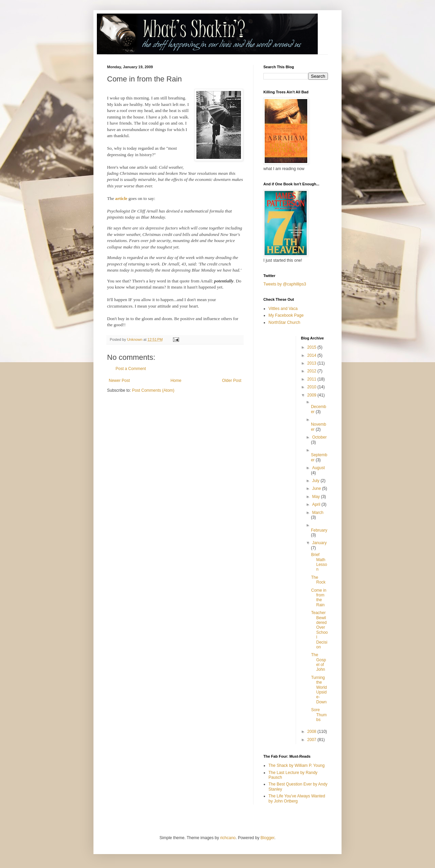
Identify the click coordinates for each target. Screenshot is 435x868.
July (316, 481)
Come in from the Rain (319, 598)
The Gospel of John (318, 662)
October (319, 437)
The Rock (318, 580)
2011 (312, 379)
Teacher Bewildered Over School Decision (319, 630)
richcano (228, 838)
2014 (312, 355)
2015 (312, 347)
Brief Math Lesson (319, 562)
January (319, 543)
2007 (312, 740)
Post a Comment (131, 369)
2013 (312, 363)
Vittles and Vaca (283, 309)
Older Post (232, 381)
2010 (312, 387)
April (317, 504)
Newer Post (119, 381)
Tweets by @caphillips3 (285, 284)
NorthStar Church (284, 322)
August (318, 468)
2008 (312, 732)
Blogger (268, 838)
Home (176, 381)
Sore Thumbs (319, 715)
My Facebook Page (286, 315)
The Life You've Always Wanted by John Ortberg (297, 798)
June (317, 488)
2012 (312, 371)
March (318, 513)
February (319, 530)
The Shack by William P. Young (297, 765)
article (122, 198)
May (316, 497)
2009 (312, 395)
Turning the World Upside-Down (319, 690)
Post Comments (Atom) (153, 390)
